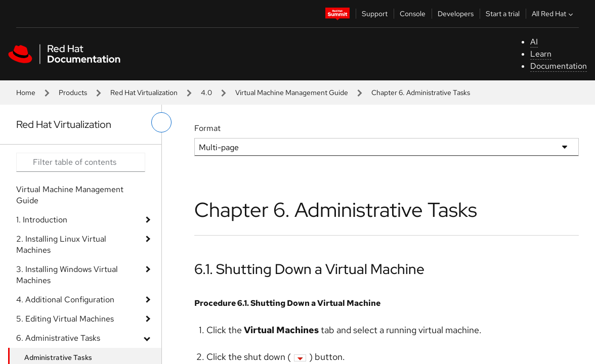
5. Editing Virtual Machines (65, 319)
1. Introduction (42, 220)
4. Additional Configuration (65, 300)
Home (26, 93)
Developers (456, 14)
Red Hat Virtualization (144, 93)
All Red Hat (554, 14)
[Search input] (81, 162)
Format (207, 128)
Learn (541, 54)
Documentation (559, 66)
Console (413, 14)
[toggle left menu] (161, 122)
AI (534, 42)
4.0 (206, 93)
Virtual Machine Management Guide (292, 93)
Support (375, 14)
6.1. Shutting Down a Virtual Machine (309, 269)
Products (73, 93)
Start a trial (503, 14)
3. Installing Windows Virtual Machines (67, 275)
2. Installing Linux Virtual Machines (61, 244)
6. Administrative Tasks (58, 338)
